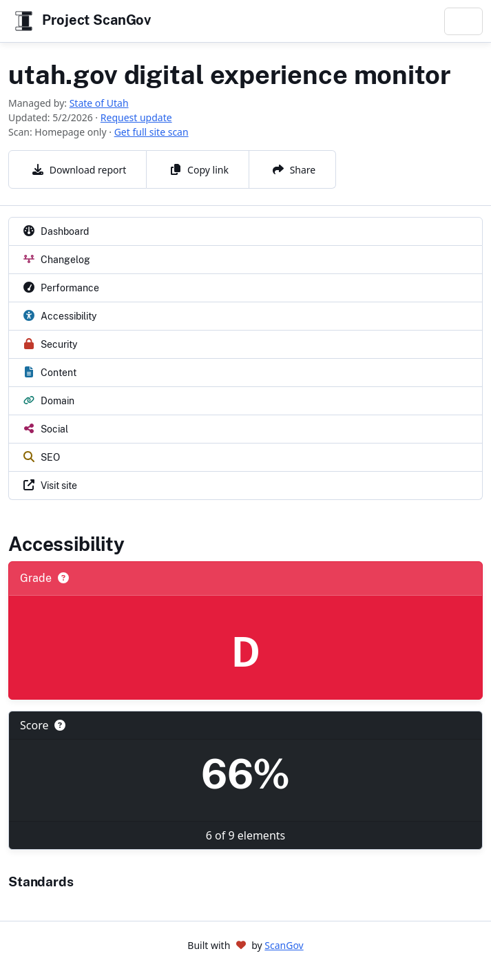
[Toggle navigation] (463, 21)
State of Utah (99, 103)
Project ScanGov (81, 21)
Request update (136, 117)
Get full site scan (152, 132)
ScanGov (284, 945)
